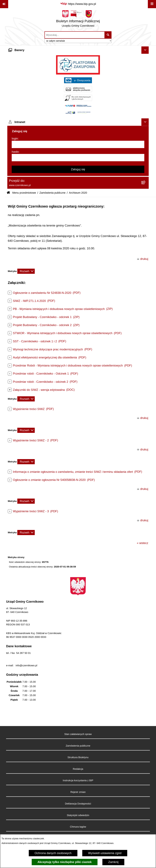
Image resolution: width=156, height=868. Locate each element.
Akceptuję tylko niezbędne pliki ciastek (65, 862)
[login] (78, 144)
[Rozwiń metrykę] (26, 271)
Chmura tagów (78, 827)
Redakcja (78, 769)
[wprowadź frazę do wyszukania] (75, 35)
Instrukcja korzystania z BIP (78, 780)
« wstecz (143, 543)
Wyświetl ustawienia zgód (105, 853)
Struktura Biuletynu (78, 757)
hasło (15, 152)
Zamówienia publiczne (53, 193)
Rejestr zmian (78, 792)
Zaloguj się (78, 169)
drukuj (144, 259)
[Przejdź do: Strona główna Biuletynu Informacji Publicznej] (8, 193)
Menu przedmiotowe (24, 193)
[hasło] (78, 158)
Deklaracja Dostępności (78, 804)
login (15, 138)
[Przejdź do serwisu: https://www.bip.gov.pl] (78, 4)
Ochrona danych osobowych (53, 853)
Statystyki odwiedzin (78, 815)
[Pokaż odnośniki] (4, 4)
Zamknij (113, 862)
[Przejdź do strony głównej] (78, 20)
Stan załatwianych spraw (78, 734)
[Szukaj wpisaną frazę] (108, 35)
